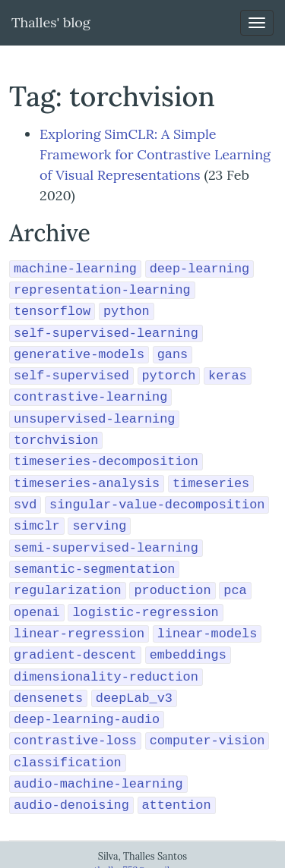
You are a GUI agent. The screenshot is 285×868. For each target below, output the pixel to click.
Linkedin (178, 859)
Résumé (107, 859)
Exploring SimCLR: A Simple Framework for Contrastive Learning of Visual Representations (155, 154)
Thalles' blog (51, 22)
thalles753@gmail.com (142, 844)
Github (142, 859)
